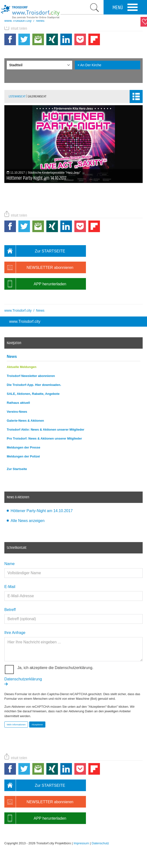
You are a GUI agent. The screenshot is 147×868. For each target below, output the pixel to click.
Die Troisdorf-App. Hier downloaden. (34, 385)
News (12, 357)
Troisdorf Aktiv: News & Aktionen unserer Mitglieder (45, 430)
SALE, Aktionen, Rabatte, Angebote (33, 394)
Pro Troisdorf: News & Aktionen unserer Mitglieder (44, 438)
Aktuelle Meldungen (22, 367)
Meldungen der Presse (24, 447)
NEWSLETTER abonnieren (39, 267)
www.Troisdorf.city (25, 321)
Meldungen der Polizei (23, 456)
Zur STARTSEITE (35, 251)
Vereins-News (17, 412)
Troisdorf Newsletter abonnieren (31, 376)
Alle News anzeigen (28, 521)
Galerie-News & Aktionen (25, 421)
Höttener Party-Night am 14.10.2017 (42, 511)
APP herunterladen (35, 284)
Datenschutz (100, 843)
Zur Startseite (17, 469)
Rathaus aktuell (18, 403)
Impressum (81, 843)
